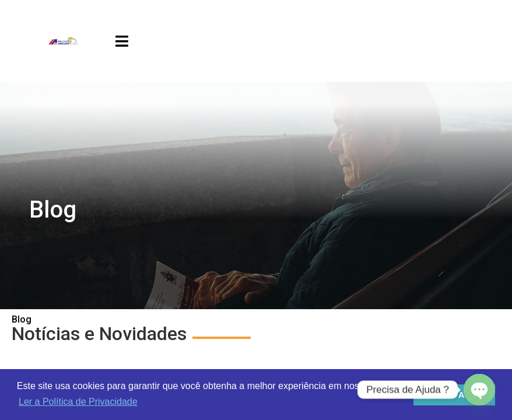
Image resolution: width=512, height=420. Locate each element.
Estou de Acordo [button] (455, 395)
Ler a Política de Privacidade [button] (78, 402)
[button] (122, 41)
